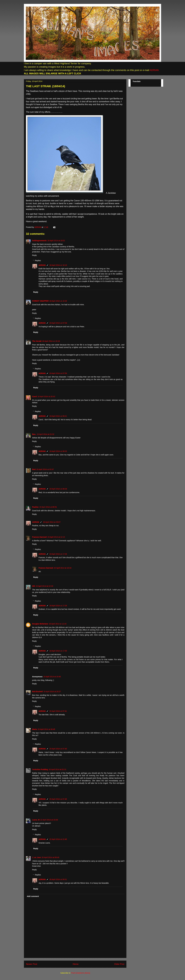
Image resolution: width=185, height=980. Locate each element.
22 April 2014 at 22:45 (58, 839)
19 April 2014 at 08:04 (58, 489)
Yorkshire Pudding (40, 769)
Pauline (35, 507)
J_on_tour (36, 857)
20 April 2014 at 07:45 (58, 799)
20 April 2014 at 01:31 (57, 769)
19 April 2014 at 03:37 (45, 469)
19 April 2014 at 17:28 (58, 606)
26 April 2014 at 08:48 (50, 857)
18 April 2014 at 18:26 (58, 301)
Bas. (34, 434)
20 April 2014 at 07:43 (58, 749)
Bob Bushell (37, 692)
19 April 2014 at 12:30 (44, 586)
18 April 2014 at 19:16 (51, 341)
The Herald (37, 341)
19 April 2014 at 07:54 (58, 323)
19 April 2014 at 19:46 (52, 677)
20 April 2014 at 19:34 (63, 568)
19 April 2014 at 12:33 (58, 624)
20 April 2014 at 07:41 (58, 711)
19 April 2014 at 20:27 (52, 692)
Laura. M (36, 820)
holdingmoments (39, 241)
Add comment (33, 896)
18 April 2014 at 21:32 (45, 434)
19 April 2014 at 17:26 (58, 554)
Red (34, 469)
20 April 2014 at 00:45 (46, 729)
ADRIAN (154, 70)
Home (76, 964)
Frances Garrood (39, 537)
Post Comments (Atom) (81, 973)
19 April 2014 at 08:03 (58, 451)
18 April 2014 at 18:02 (56, 241)
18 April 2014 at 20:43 (46, 397)
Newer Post (32, 964)
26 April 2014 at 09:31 (58, 879)
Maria (34, 729)
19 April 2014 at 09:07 (52, 522)
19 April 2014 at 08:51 (48, 507)
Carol (34, 397)
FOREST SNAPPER (40, 301)
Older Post (119, 964)
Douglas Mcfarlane (40, 624)
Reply (34, 255)
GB (33, 586)
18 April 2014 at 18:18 (58, 265)
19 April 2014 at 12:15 (56, 537)
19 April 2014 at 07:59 (58, 373)
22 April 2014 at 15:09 (49, 820)
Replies (38, 261)
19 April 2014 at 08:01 (58, 416)
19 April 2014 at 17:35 (58, 651)
